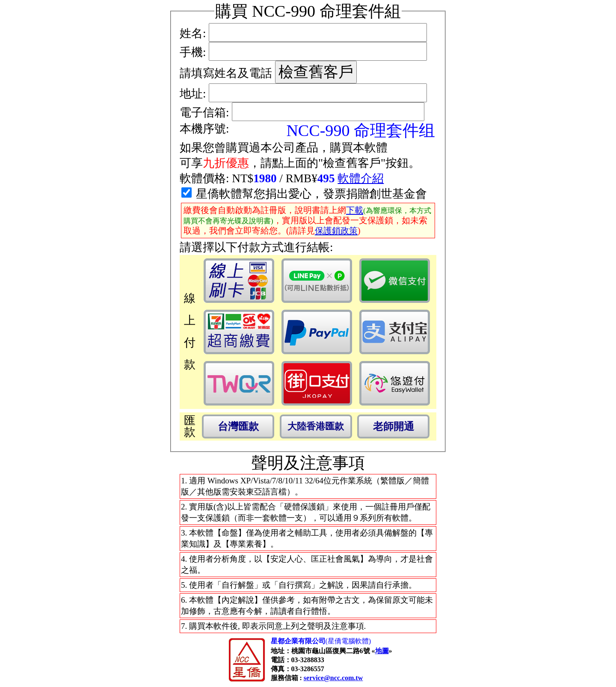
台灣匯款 (238, 426)
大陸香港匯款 (316, 426)
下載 (355, 210)
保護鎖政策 (336, 231)
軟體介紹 (361, 178)
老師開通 (394, 426)
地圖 (382, 651)
